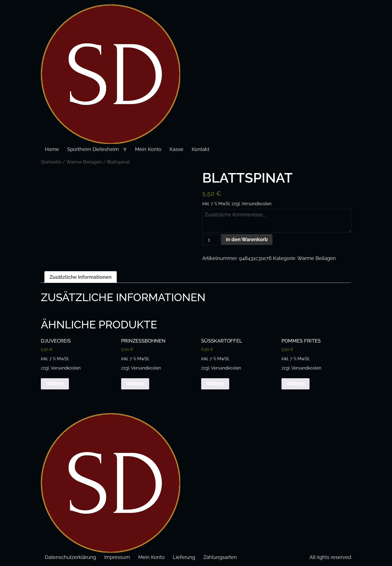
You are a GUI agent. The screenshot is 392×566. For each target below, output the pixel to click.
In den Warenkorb (247, 239)
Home (52, 149)
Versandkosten (256, 204)
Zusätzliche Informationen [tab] (81, 277)
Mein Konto (148, 149)
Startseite (51, 162)
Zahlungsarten (220, 557)
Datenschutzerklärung (71, 557)
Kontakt (200, 149)
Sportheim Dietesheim (93, 149)
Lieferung (184, 557)
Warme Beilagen (84, 162)
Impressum (117, 557)
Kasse (177, 149)
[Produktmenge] (211, 240)
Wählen (55, 384)
